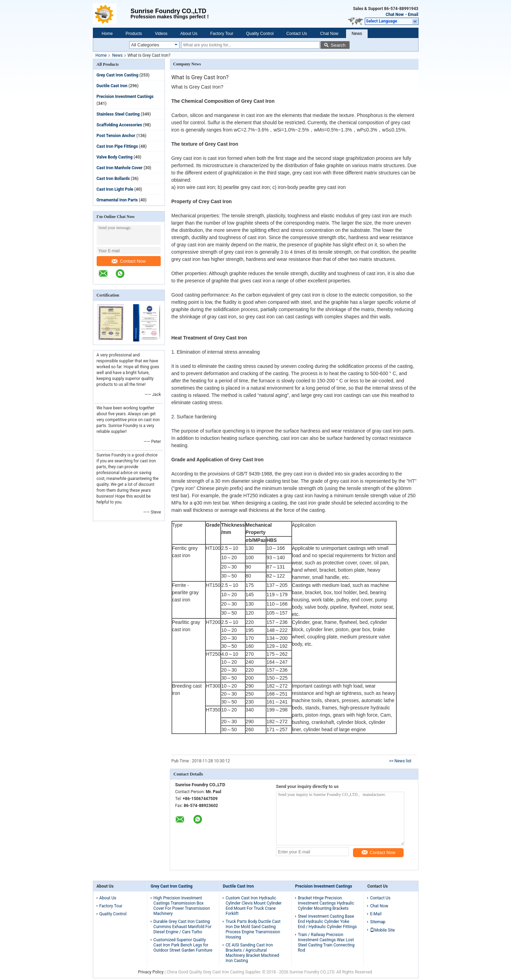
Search (338, 45)
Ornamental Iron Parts (117, 200)
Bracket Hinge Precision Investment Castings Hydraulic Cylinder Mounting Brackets (326, 903)
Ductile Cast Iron (112, 86)
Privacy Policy (151, 972)
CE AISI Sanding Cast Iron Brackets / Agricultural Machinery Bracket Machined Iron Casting (252, 953)
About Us (189, 34)
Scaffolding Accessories (119, 125)
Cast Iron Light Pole (115, 189)
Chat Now (395, 15)
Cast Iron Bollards (113, 179)
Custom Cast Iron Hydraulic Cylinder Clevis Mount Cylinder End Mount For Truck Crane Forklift (254, 906)
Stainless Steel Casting (118, 114)
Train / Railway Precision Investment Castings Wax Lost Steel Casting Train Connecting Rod (326, 942)
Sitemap (378, 922)
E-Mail (376, 914)
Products (134, 34)
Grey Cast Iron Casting (118, 75)
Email (413, 15)
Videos (161, 34)
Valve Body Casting (115, 157)
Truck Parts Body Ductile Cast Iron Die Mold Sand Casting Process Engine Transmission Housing (253, 929)
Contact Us (297, 34)
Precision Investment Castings (125, 97)
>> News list (400, 761)
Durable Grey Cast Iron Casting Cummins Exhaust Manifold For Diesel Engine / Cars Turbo (182, 927)
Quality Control (260, 34)
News (357, 34)
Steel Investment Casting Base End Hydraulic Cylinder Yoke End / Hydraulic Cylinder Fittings (327, 922)
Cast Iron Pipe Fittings (117, 146)
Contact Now (129, 261)
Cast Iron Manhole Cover (120, 168)
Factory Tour (222, 34)
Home (107, 34)
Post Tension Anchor (116, 136)
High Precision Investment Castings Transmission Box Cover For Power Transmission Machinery (182, 906)
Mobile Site (382, 930)
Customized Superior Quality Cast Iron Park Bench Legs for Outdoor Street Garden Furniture (183, 945)
